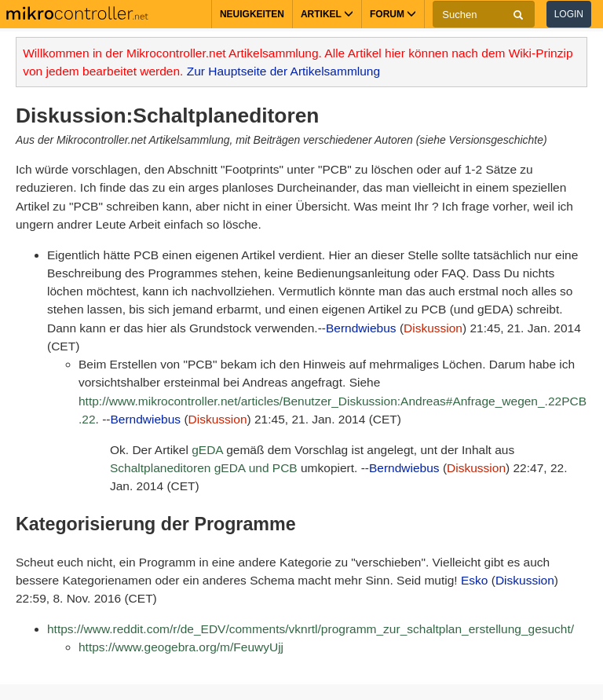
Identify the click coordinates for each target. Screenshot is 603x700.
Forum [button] (393, 14)
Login (569, 14)
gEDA (207, 450)
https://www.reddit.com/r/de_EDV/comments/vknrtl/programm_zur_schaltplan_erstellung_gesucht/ (311, 629)
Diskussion (433, 328)
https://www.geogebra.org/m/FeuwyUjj (181, 647)
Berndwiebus (361, 328)
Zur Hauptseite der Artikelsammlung (283, 71)
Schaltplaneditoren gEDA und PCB (204, 468)
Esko (474, 580)
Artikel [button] (327, 14)
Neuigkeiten (252, 14)
